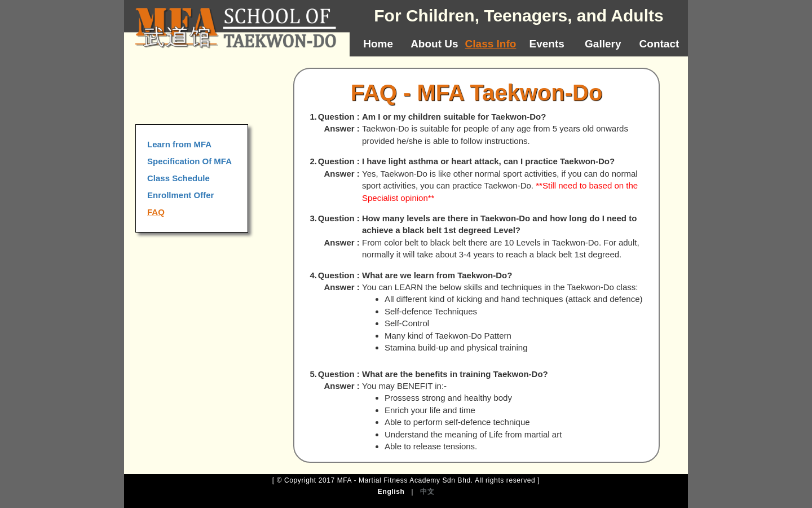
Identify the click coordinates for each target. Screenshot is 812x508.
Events (547, 44)
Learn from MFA (179, 144)
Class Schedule (178, 178)
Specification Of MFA (189, 161)
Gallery (603, 44)
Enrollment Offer (180, 195)
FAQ (156, 212)
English (391, 492)
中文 (427, 492)
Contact (659, 44)
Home (378, 44)
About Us (434, 44)
